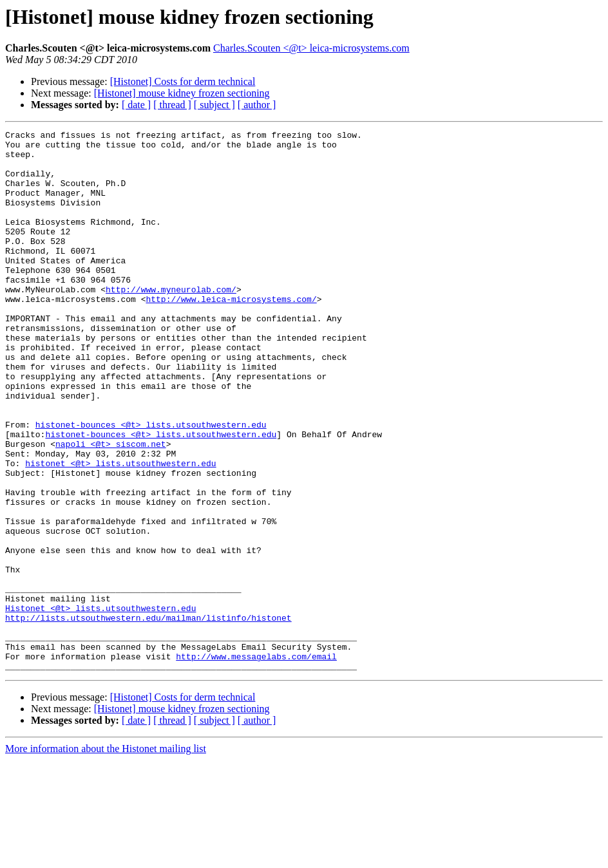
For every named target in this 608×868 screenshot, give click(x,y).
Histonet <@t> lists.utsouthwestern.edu (100, 704)
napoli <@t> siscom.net (111, 507)
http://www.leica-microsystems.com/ (231, 334)
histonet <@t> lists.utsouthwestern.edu (120, 531)
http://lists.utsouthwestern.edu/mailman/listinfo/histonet (148, 716)
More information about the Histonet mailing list (106, 857)
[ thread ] (172, 105)
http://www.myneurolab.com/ (171, 322)
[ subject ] (214, 105)
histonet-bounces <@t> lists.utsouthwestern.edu (151, 484)
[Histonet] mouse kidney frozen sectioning (182, 93)
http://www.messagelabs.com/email (256, 762)
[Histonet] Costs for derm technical (183, 81)
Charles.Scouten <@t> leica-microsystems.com (311, 48)
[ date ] (136, 105)
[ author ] (257, 105)
